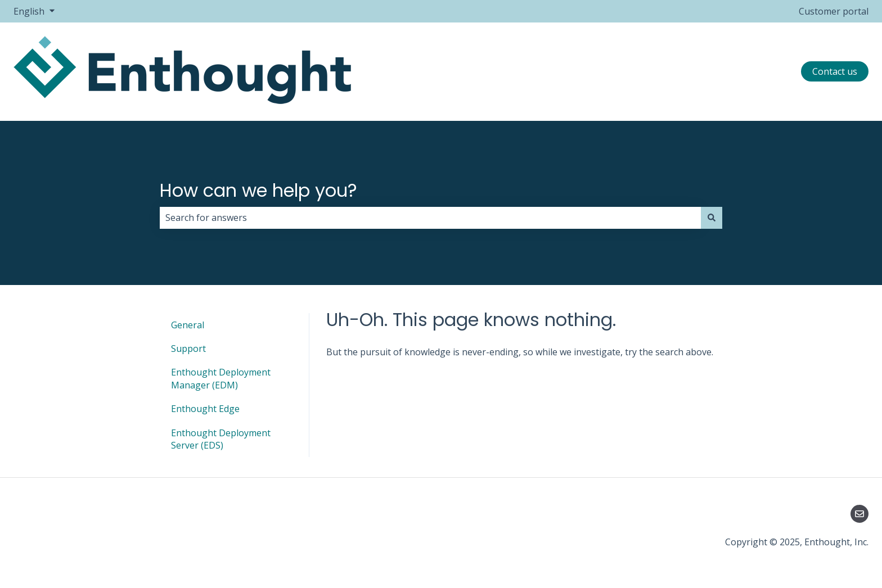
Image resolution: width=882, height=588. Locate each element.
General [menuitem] (188, 325)
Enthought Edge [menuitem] (205, 409)
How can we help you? (258, 190)
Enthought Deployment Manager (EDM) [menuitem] (221, 378)
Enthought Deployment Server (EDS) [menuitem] (221, 439)
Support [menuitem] (188, 349)
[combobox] (430, 218)
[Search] (712, 218)
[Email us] (859, 514)
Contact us (835, 71)
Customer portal (834, 11)
